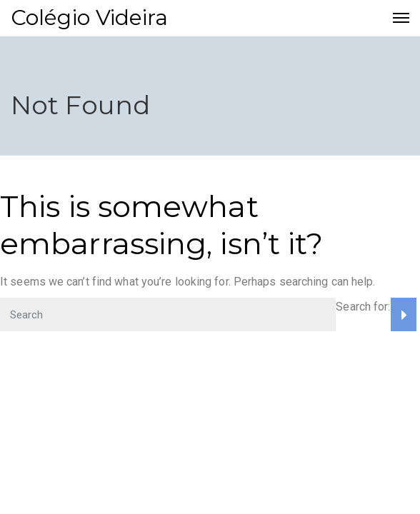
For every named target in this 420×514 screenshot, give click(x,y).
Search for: (363, 307)
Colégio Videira (90, 17)
